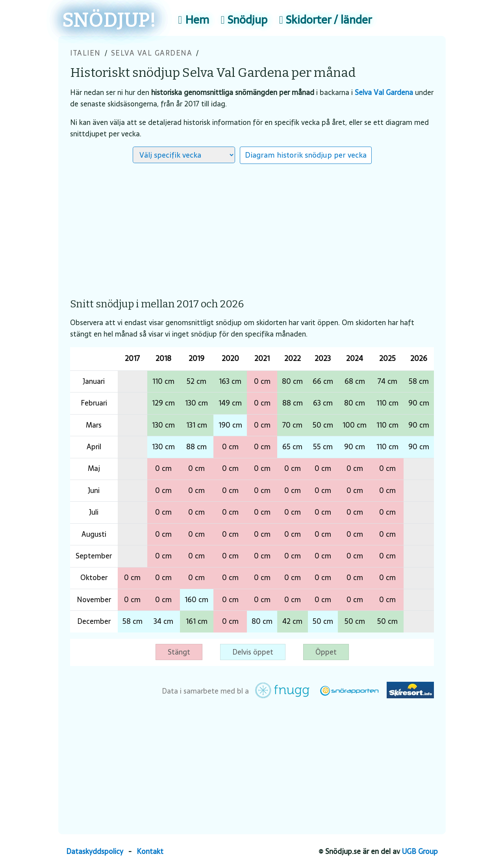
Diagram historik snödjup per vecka (306, 155)
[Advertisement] (252, 227)
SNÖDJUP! (109, 20)
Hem (194, 20)
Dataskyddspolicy (95, 851)
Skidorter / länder (325, 20)
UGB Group (420, 851)
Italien (85, 53)
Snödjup (244, 20)
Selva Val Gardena (152, 53)
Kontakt (150, 851)
